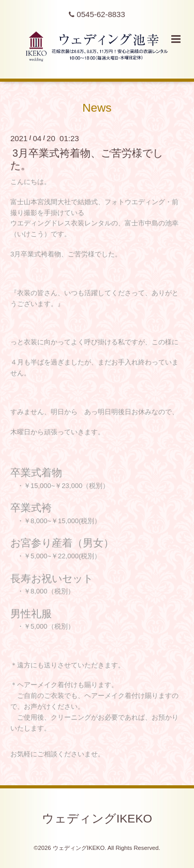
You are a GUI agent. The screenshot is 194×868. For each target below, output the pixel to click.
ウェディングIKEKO (97, 818)
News (97, 108)
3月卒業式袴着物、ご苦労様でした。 (87, 159)
